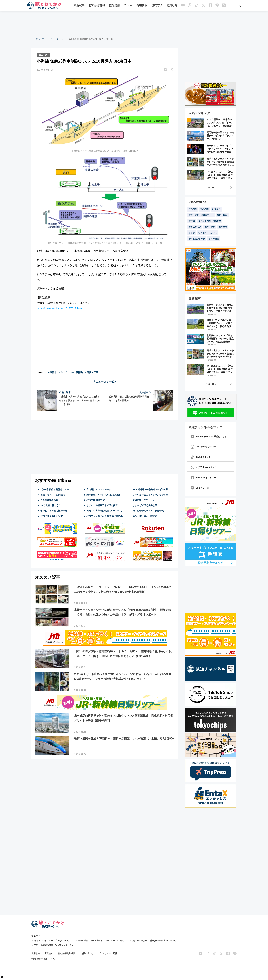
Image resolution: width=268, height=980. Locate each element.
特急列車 (193, 209)
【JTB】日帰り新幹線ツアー (55, 489)
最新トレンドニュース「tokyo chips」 (52, 941)
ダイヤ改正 (214, 239)
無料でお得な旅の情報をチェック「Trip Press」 (155, 941)
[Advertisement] (134, 24)
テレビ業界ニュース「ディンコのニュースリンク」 (101, 941)
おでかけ (216, 209)
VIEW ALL (211, 187)
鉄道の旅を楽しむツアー (53, 516)
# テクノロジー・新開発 (71, 372)
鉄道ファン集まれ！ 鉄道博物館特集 (105, 516)
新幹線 (192, 221)
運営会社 (49, 953)
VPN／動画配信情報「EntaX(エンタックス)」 (55, 945)
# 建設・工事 (92, 372)
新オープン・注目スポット (201, 215)
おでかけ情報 (97, 6)
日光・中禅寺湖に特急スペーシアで (104, 511)
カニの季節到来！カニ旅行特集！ (149, 511)
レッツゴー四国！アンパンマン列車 (150, 495)
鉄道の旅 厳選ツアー (97, 500)
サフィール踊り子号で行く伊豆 (102, 505)
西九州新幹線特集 (49, 500)
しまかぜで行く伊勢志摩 (145, 505)
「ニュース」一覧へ (105, 382)
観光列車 (205, 209)
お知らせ (172, 6)
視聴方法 (157, 6)
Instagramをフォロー (203, 447)
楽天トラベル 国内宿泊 (53, 495)
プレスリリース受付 (108, 953)
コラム (128, 6)
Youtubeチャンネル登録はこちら (209, 437)
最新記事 (79, 6)
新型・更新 (210, 227)
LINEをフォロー (201, 488)
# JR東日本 (51, 372)
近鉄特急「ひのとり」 (144, 500)
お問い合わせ (87, 953)
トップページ (38, 39)
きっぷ (192, 233)
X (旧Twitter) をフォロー (205, 467)
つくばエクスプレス (208, 233)
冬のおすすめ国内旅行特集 (54, 511)
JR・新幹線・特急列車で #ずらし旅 (150, 489)
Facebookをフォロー (203, 478)
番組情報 (142, 6)
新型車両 (223, 227)
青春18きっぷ (195, 227)
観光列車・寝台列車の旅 (145, 516)
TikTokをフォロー (202, 457)
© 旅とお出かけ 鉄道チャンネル (44, 959)
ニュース (55, 39)
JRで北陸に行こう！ (51, 505)
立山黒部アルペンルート (99, 489)
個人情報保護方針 (66, 953)
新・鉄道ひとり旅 (197, 239)
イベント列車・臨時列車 (210, 221)
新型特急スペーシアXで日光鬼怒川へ (105, 495)
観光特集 (115, 6)
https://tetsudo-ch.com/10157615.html (59, 308)
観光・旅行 (222, 215)
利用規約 (36, 953)
